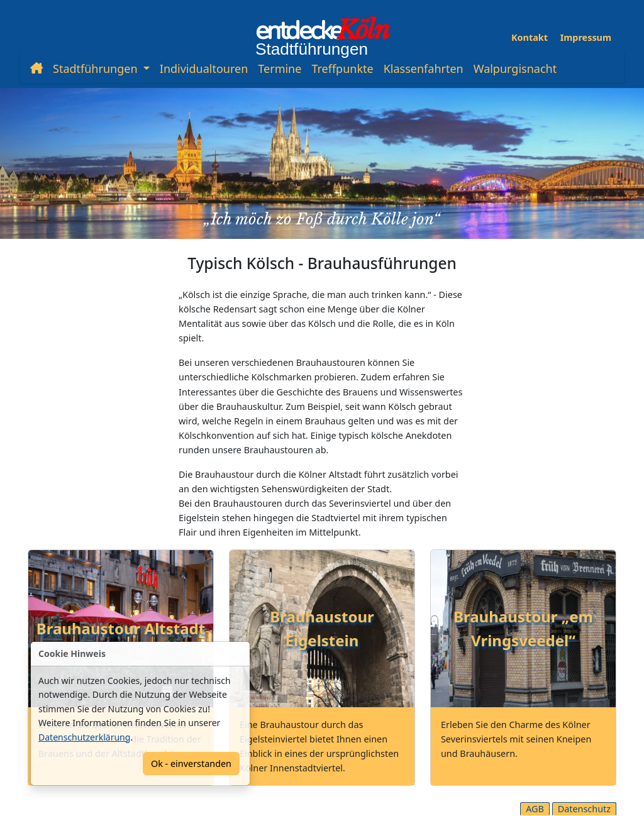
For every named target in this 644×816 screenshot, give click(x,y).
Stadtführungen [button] (97, 69)
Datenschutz (584, 809)
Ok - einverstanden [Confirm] (191, 764)
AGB (535, 809)
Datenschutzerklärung (84, 737)
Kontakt (530, 37)
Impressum (586, 37)
